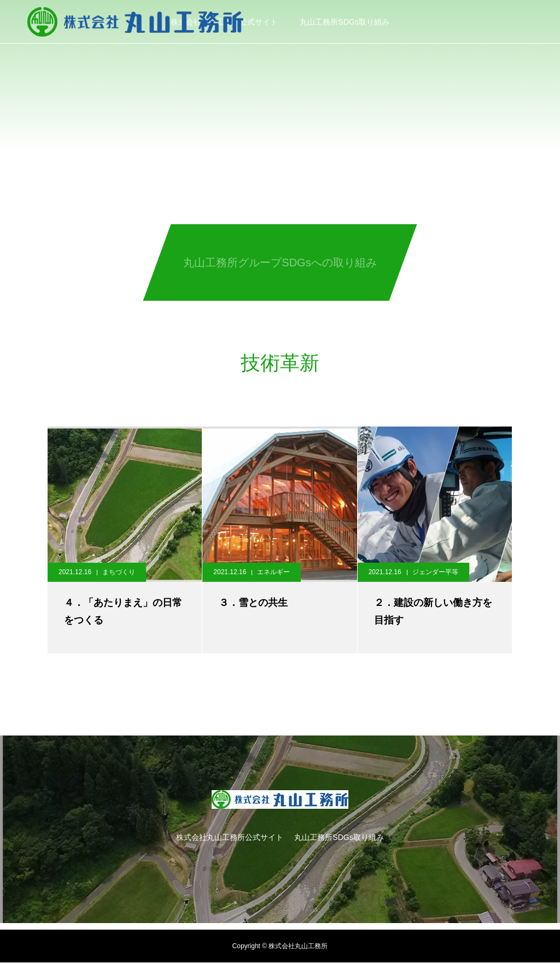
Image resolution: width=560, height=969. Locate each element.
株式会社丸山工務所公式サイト (230, 837)
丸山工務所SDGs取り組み (344, 22)
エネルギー (273, 572)
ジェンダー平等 (435, 572)
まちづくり (119, 572)
